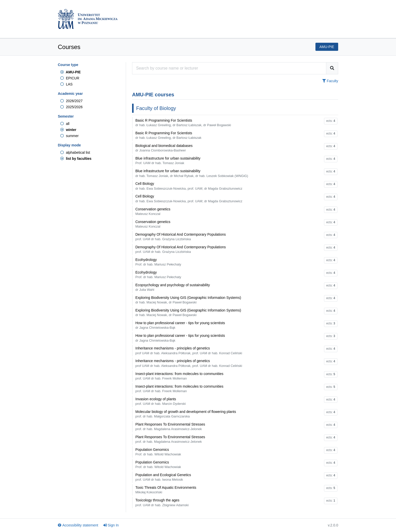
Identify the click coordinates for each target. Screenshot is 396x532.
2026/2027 (71, 101)
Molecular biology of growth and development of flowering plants (186, 414)
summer (69, 136)
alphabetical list (75, 152)
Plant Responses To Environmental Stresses (170, 427)
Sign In (111, 525)
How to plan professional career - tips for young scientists (180, 325)
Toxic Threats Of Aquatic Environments (166, 490)
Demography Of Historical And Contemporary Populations (181, 237)
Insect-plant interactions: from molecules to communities (179, 376)
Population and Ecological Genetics (163, 477)
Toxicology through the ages (162, 502)
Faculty (330, 81)
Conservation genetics (153, 211)
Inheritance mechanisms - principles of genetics (189, 350)
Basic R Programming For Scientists (183, 123)
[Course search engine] (229, 68)
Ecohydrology (158, 262)
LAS (66, 84)
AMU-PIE (70, 72)
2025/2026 (71, 107)
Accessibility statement (78, 525)
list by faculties (76, 159)
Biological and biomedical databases (164, 148)
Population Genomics (158, 452)
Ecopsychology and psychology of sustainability (173, 287)
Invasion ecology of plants (160, 401)
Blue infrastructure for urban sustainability (168, 161)
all (65, 124)
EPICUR (70, 78)
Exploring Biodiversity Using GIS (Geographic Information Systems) (188, 300)
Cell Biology (189, 186)
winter (68, 130)
